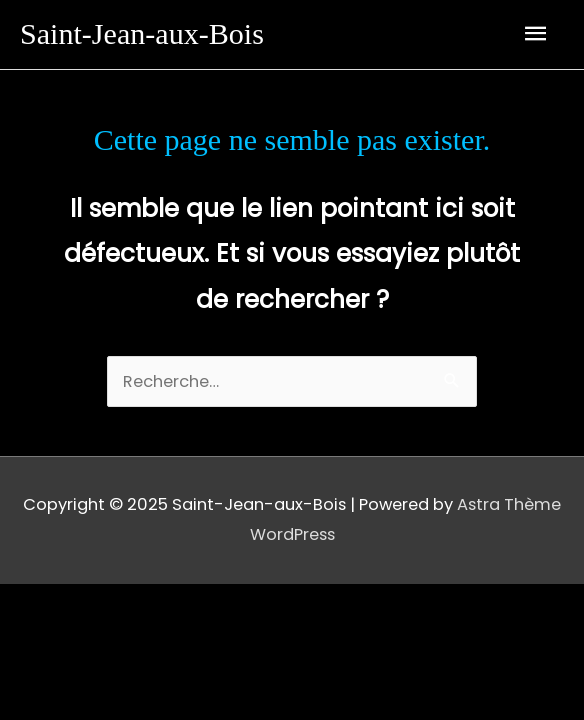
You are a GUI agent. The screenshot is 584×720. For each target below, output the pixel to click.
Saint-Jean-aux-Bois (142, 34)
